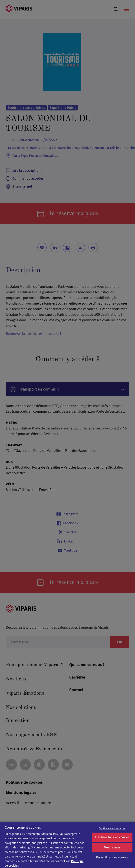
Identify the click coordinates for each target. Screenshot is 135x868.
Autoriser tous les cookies (112, 837)
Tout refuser (112, 847)
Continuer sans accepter (112, 828)
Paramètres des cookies (112, 857)
